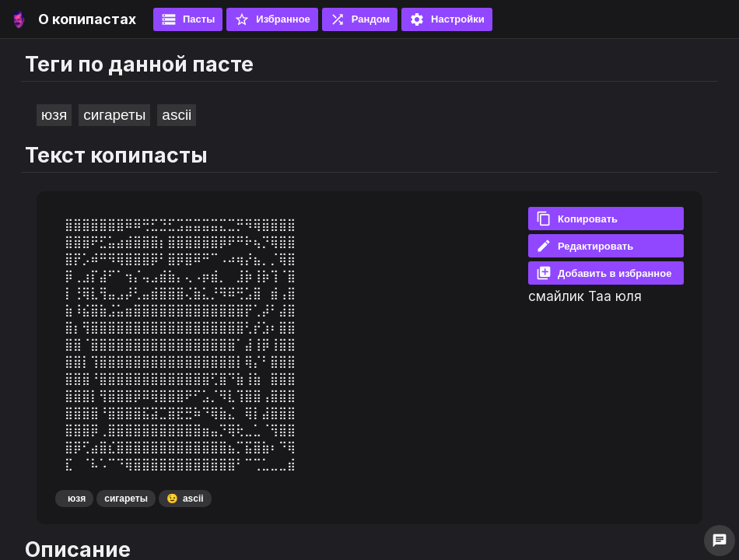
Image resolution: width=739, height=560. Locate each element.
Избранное (272, 19)
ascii (177, 115)
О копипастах (87, 19)
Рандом (360, 19)
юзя (54, 115)
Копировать (577, 219)
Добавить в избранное (604, 273)
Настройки (447, 19)
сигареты (114, 115)
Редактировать (585, 246)
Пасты (188, 19)
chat (720, 541)
